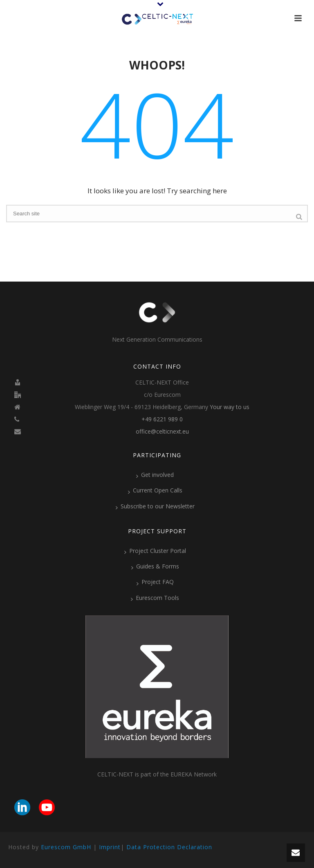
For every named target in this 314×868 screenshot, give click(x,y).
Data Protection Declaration (169, 847)
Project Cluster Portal (155, 551)
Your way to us (230, 407)
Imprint (110, 847)
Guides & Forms (155, 566)
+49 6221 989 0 (162, 419)
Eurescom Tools (155, 598)
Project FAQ (155, 582)
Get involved (155, 475)
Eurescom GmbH (66, 847)
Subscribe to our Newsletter (155, 506)
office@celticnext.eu (162, 432)
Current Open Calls (155, 490)
